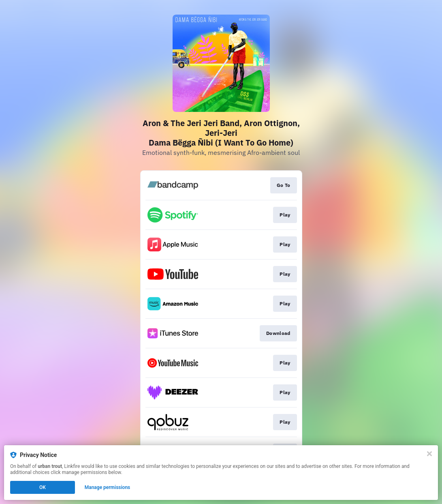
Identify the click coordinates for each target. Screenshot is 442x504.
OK (43, 487)
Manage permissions (108, 487)
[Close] (429, 454)
